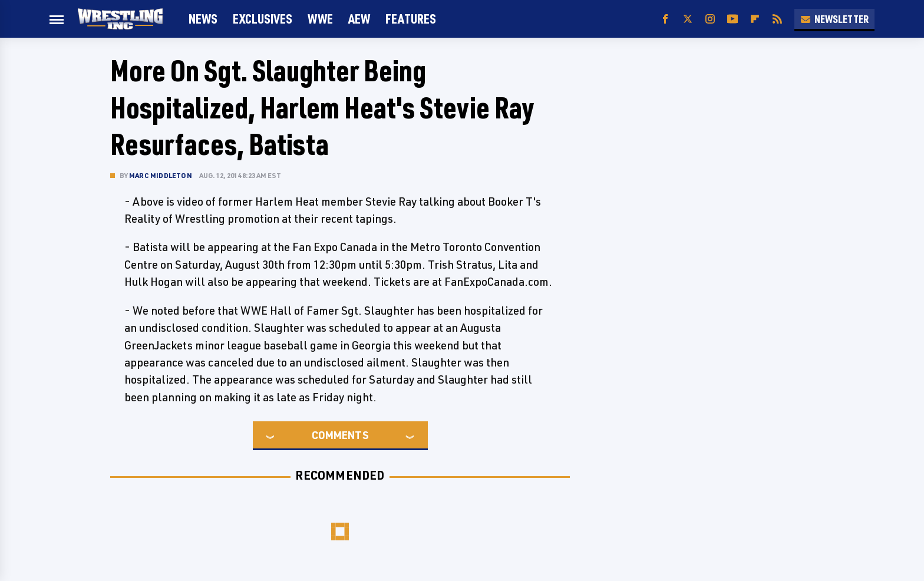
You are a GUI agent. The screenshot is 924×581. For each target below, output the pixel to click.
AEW (359, 19)
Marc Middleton (161, 175)
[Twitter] (688, 19)
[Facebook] (665, 19)
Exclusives (263, 19)
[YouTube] (732, 19)
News (203, 19)
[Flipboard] (755, 19)
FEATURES (411, 19)
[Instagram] (710, 19)
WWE (320, 19)
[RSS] (777, 19)
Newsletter (834, 19)
